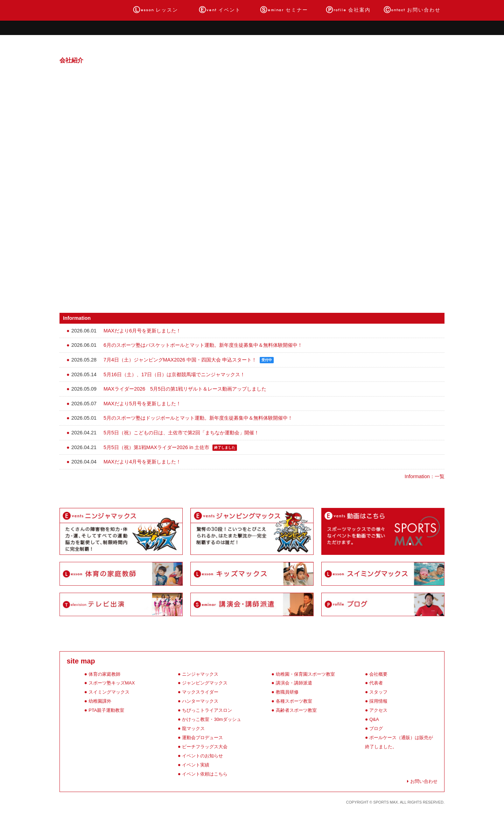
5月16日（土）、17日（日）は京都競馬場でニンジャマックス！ (174, 374)
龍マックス (193, 728)
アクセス (378, 710)
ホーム (92, 10)
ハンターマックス (200, 701)
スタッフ (378, 692)
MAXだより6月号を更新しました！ (142, 331)
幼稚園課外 (100, 701)
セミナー (284, 10)
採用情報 (378, 701)
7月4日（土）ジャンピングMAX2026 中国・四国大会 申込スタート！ (180, 360)
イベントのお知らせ (202, 756)
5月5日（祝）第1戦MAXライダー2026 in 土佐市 (156, 447)
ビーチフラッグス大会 (205, 747)
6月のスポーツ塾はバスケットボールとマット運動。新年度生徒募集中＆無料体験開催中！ (203, 345)
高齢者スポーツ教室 (296, 710)
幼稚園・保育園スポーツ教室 (305, 674)
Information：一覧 (425, 476)
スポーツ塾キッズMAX (112, 683)
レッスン (156, 10)
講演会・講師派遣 (294, 683)
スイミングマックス (109, 692)
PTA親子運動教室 (106, 710)
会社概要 (378, 674)
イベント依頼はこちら (205, 774)
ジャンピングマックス (205, 683)
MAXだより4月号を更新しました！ (142, 462)
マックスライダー (200, 692)
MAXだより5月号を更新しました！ (142, 404)
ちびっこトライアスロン (207, 710)
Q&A (374, 719)
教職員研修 (287, 692)
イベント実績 (196, 765)
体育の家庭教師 (104, 674)
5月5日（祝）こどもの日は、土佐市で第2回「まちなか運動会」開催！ (181, 433)
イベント (220, 10)
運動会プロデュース (202, 738)
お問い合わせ (412, 10)
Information (77, 318)
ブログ (376, 728)
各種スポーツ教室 (294, 701)
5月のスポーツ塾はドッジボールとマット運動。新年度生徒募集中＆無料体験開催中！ (198, 418)
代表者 (376, 683)
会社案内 (348, 10)
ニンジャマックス (200, 674)
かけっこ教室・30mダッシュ (211, 719)
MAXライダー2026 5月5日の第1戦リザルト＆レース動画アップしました (185, 389)
